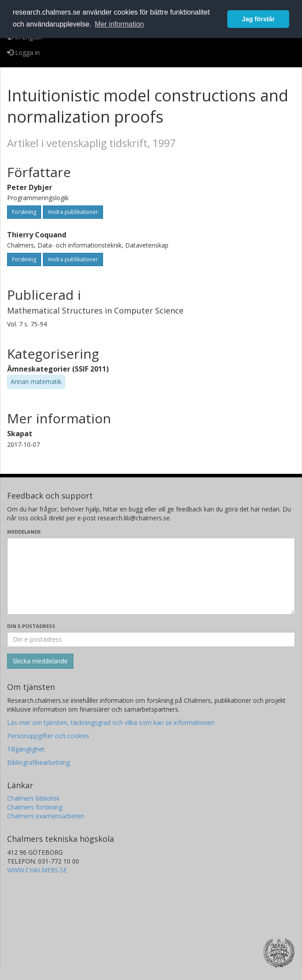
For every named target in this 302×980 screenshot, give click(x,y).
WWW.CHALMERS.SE (37, 870)
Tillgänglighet (26, 749)
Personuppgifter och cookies (48, 736)
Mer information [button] (119, 24)
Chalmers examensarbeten (46, 816)
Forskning (24, 212)
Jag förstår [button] (258, 19)
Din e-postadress (31, 626)
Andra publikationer (73, 212)
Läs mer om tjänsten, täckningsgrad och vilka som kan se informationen (111, 722)
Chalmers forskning (35, 807)
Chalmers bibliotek (33, 798)
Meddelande (24, 532)
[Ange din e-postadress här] (151, 639)
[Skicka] (40, 661)
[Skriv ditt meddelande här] (151, 576)
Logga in (23, 52)
